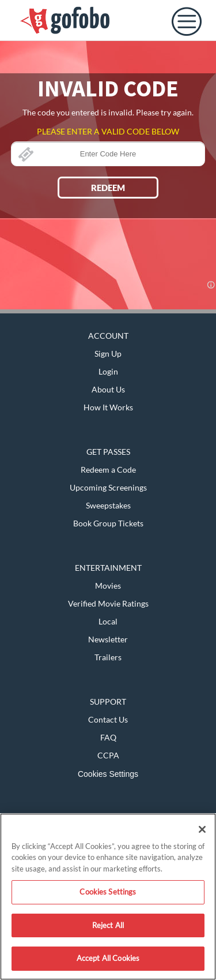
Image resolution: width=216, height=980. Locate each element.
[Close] (202, 829)
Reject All (108, 925)
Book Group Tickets (108, 523)
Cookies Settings (108, 774)
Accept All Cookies (108, 958)
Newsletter (108, 639)
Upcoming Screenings (108, 487)
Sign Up (108, 354)
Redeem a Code (108, 470)
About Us (108, 389)
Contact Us (108, 719)
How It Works (108, 407)
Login (108, 371)
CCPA (108, 755)
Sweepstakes (108, 505)
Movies (108, 586)
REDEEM (108, 188)
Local (108, 621)
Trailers (108, 657)
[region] (108, 897)
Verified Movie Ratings (108, 603)
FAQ (108, 737)
